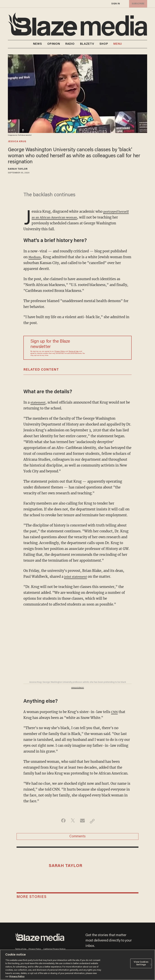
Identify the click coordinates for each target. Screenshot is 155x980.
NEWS (38, 44)
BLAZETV (87, 44)
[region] (77, 965)
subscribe (137, 4)
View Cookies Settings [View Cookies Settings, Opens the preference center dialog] (141, 963)
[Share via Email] (83, 821)
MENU (118, 44)
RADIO (70, 44)
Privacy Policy (60, 351)
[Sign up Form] (105, 348)
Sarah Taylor (18, 169)
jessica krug (17, 142)
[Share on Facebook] (62, 821)
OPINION (54, 44)
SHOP (104, 44)
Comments (77, 837)
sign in (116, 4)
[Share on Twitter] (72, 821)
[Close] (151, 965)
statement (39, 402)
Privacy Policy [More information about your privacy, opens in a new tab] (17, 977)
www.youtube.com (78, 687)
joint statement (77, 576)
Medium (35, 257)
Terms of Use (74, 351)
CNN (115, 712)
